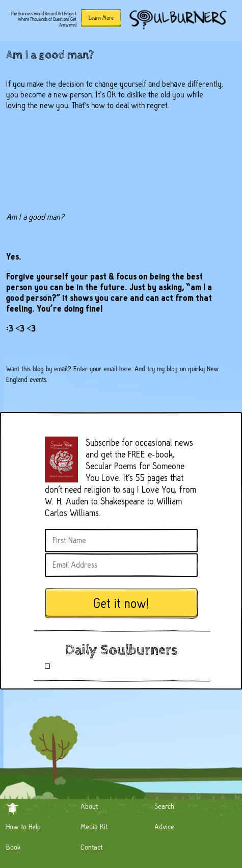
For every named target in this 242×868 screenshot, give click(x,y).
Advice (164, 827)
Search (164, 806)
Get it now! (121, 604)
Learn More (101, 18)
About (89, 806)
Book (14, 847)
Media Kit (94, 827)
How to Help (23, 827)
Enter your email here (102, 369)
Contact (91, 847)
